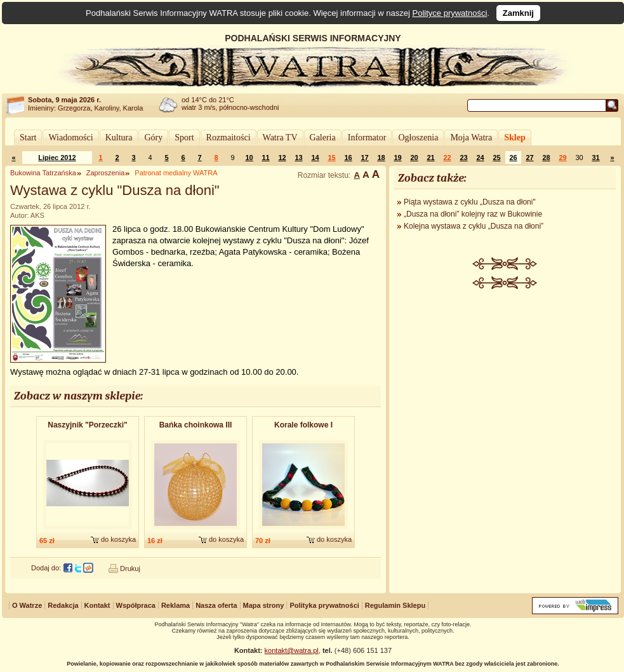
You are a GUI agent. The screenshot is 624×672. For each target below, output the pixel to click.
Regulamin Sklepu (395, 605)
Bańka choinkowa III (196, 425)
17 (364, 158)
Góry (153, 138)
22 (447, 158)
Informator (367, 138)
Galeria (323, 138)
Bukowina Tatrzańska (43, 173)
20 (414, 158)
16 (348, 158)
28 (546, 158)
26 (513, 158)
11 (265, 158)
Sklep (514, 138)
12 (282, 158)
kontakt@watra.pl (292, 650)
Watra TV (280, 138)
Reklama (176, 605)
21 (430, 158)
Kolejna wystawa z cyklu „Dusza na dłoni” (474, 226)
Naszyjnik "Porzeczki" (87, 425)
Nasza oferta (216, 605)
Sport (184, 138)
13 (298, 158)
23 (463, 158)
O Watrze (27, 605)
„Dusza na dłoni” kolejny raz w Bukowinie (473, 214)
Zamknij (518, 13)
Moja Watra (471, 138)
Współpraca (136, 605)
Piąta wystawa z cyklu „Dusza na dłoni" (470, 202)
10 (249, 158)
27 (529, 158)
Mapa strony (264, 605)
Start (28, 138)
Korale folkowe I (303, 425)
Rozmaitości (229, 138)
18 (381, 158)
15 (331, 158)
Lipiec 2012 (57, 158)
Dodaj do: (46, 568)
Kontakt (97, 605)
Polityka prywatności (324, 605)
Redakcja (63, 605)
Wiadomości (70, 138)
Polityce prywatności (450, 13)
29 (562, 158)
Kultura (119, 138)
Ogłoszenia (418, 138)
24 (480, 158)
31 (595, 158)
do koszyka (118, 539)
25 (496, 158)
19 (397, 158)
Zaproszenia (106, 173)
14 (315, 158)
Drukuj (130, 568)
